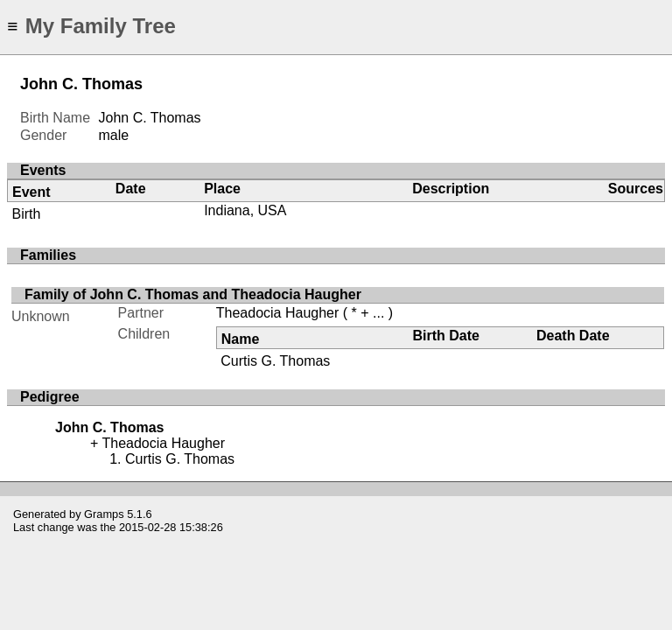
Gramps (104, 514)
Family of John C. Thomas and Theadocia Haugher (193, 294)
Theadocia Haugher (278, 313)
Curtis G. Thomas (275, 361)
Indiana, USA (245, 210)
